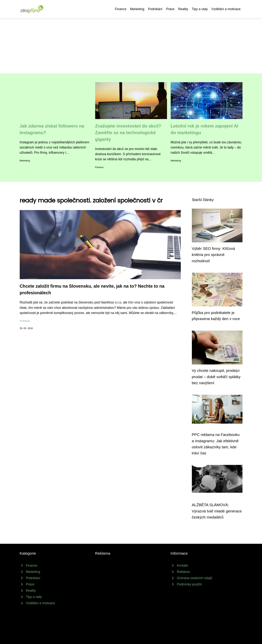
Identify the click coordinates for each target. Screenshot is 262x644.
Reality (183, 9)
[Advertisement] (131, 46)
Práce (170, 9)
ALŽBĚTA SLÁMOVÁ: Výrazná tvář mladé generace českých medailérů (217, 511)
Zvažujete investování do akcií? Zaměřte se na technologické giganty (128, 133)
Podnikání (155, 9)
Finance (121, 9)
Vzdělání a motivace (226, 9)
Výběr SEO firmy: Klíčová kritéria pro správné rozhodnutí (213, 255)
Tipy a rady (200, 9)
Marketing (137, 9)
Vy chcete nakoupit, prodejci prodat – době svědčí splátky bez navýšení (216, 377)
